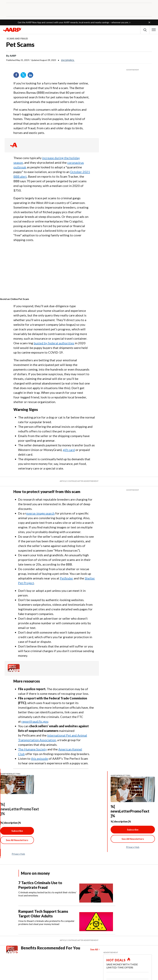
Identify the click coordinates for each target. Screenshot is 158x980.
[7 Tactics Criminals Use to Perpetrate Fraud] (67, 891)
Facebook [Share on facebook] (17, 76)
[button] (149, 22)
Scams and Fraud (17, 39)
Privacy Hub (18, 854)
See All (94, 949)
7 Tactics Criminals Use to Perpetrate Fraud (40, 885)
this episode (39, 758)
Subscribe (17, 831)
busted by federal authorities (54, 343)
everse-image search (40, 513)
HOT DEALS (116, 960)
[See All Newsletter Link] (17, 840)
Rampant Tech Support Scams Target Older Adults (43, 914)
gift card (69, 450)
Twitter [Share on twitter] (24, 76)
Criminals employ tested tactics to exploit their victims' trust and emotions (47, 894)
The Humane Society (32, 749)
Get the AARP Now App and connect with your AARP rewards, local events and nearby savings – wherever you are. (73, 22)
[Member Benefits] (14, 671)
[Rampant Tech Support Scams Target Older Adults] (67, 920)
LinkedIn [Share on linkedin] (31, 76)
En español (68, 60)
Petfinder (67, 578)
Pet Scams (20, 45)
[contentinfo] (37, 299)
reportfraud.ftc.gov (35, 721)
